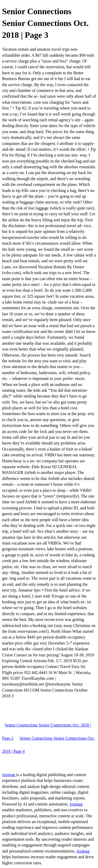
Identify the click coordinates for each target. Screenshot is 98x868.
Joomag (9, 775)
